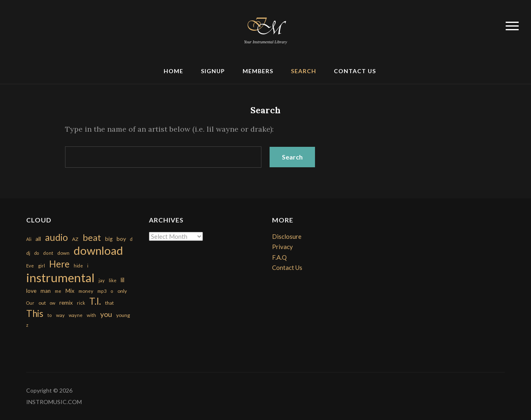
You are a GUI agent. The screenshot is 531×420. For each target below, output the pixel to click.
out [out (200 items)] (42, 303)
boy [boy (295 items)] (121, 239)
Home (173, 71)
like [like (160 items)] (113, 280)
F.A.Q (279, 257)
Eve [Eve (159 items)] (30, 266)
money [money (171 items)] (86, 291)
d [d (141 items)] (131, 239)
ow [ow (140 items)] (53, 303)
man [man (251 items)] (46, 291)
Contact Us (355, 71)
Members (258, 71)
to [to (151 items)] (50, 315)
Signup (213, 71)
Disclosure (287, 236)
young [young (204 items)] (123, 315)
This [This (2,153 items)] (35, 313)
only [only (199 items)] (122, 291)
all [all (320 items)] (38, 239)
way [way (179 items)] (60, 315)
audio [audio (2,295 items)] (56, 237)
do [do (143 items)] (37, 253)
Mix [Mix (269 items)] (70, 291)
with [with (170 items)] (91, 315)
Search (304, 71)
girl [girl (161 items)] (42, 266)
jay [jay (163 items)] (102, 280)
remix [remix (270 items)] (66, 303)
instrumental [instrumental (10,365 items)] (60, 277)
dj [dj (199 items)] (28, 253)
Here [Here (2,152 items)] (59, 264)
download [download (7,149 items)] (98, 250)
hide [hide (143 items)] (78, 266)
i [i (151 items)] (88, 266)
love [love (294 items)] (31, 291)
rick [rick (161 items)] (81, 303)
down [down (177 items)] (63, 253)
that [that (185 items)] (109, 303)
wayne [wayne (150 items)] (76, 315)
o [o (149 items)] (112, 291)
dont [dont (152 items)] (48, 253)
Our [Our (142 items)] (30, 303)
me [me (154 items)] (58, 291)
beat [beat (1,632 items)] (92, 238)
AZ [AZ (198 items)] (75, 239)
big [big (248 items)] (109, 239)
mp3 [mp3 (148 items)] (102, 291)
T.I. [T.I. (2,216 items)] (95, 301)
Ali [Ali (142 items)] (29, 239)
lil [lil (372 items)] (123, 280)
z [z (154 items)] (27, 325)
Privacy (282, 247)
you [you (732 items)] (106, 314)
